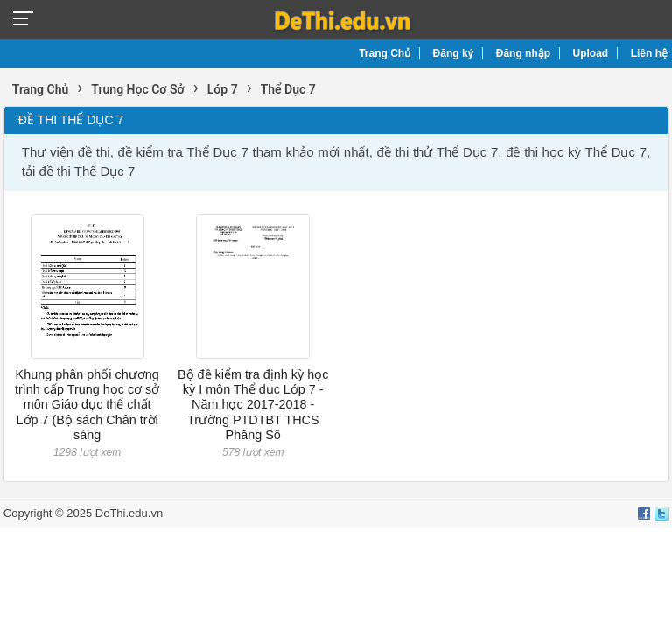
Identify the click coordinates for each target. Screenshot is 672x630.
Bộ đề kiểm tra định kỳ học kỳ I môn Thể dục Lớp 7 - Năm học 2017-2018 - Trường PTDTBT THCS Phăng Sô (253, 405)
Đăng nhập (523, 53)
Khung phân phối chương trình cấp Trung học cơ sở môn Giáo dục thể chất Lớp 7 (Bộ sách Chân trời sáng (87, 405)
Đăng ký (454, 53)
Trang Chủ (385, 53)
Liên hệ (649, 53)
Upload (591, 53)
